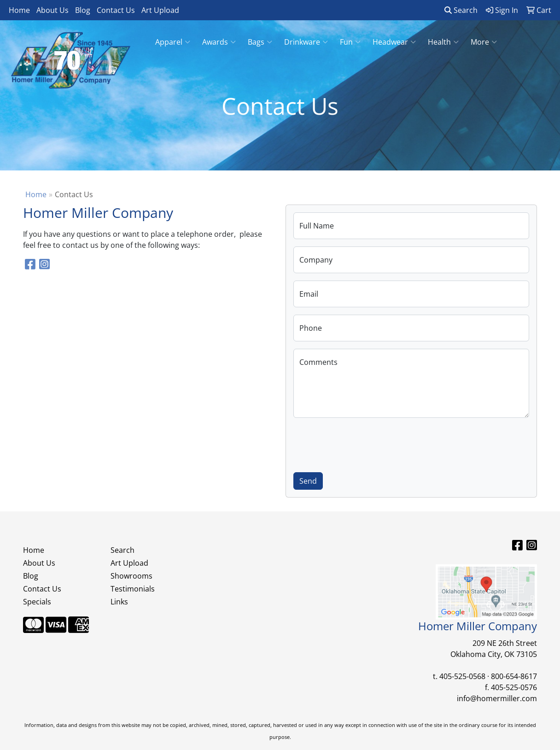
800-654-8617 (514, 676)
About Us (52, 10)
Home (19, 10)
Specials (37, 602)
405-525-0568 (462, 676)
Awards (219, 42)
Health (443, 42)
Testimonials (133, 589)
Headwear (394, 42)
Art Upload (160, 10)
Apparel (173, 42)
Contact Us (116, 10)
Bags (260, 42)
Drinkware (306, 42)
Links (119, 602)
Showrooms (131, 576)
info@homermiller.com (497, 698)
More (484, 42)
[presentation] (363, 443)
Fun (350, 42)
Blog (83, 10)
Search (461, 10)
